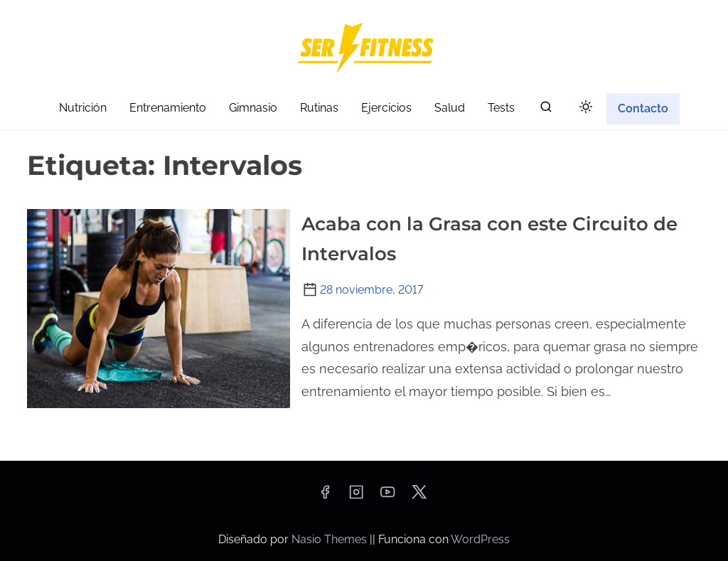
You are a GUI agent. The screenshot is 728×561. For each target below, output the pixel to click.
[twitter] (419, 497)
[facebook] (325, 497)
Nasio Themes (331, 539)
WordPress (480, 539)
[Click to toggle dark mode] (586, 108)
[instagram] (356, 497)
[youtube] (387, 497)
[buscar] (546, 110)
